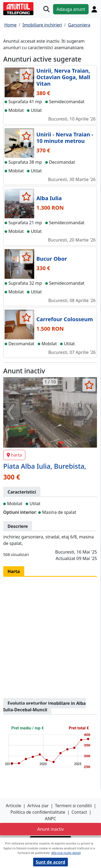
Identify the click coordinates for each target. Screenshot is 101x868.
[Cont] (94, 9)
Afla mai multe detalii (66, 853)
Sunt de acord (50, 862)
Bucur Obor (52, 259)
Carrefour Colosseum (65, 319)
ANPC (50, 819)
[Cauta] (46, 9)
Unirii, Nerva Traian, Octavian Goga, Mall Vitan (63, 77)
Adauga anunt (71, 9)
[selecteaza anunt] (26, 75)
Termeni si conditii (73, 806)
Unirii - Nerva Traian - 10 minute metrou (65, 138)
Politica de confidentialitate (38, 812)
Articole (13, 806)
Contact (79, 812)
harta (14, 455)
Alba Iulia (49, 198)
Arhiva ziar (38, 806)
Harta (14, 571)
